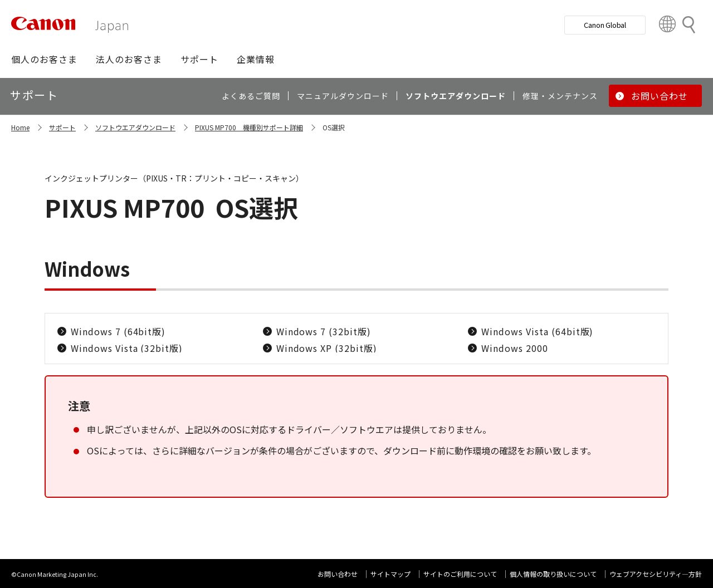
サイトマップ (390, 574)
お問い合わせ (338, 574)
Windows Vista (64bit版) (537, 331)
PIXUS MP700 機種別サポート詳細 (249, 127)
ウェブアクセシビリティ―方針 (656, 574)
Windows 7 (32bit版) (324, 331)
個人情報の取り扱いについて (553, 574)
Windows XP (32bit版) (327, 348)
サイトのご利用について (460, 574)
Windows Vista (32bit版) (127, 348)
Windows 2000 (515, 348)
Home (20, 127)
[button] (44, 59)
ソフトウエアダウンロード (135, 127)
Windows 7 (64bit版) (118, 331)
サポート (62, 127)
